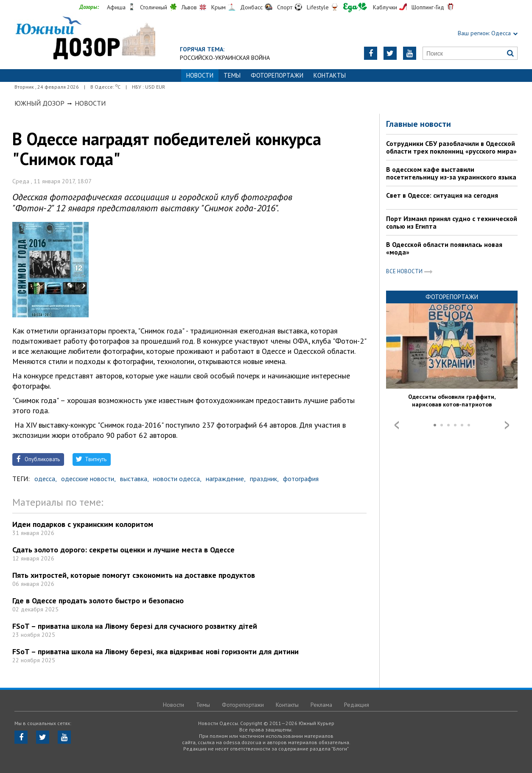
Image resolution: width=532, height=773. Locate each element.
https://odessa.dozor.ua (85, 39)
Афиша (116, 7)
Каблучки (385, 7)
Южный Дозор (39, 103)
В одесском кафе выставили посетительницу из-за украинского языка (451, 173)
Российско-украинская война (225, 58)
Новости (90, 103)
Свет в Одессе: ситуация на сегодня (442, 195)
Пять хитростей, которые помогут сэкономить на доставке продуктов (134, 575)
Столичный (154, 7)
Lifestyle (318, 7)
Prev (397, 425)
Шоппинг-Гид (428, 7)
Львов (189, 7)
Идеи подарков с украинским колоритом (83, 524)
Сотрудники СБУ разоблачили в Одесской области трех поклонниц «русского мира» (451, 147)
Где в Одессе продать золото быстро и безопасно (98, 601)
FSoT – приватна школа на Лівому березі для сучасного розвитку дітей (135, 626)
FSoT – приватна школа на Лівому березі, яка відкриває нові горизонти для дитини (155, 651)
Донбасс (251, 7)
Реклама (321, 705)
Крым (218, 7)
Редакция (357, 705)
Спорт (285, 7)
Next (507, 425)
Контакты (330, 75)
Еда (355, 7)
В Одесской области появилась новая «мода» (444, 248)
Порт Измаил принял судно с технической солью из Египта (452, 222)
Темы (232, 75)
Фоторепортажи (277, 75)
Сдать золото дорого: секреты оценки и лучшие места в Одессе (123, 550)
